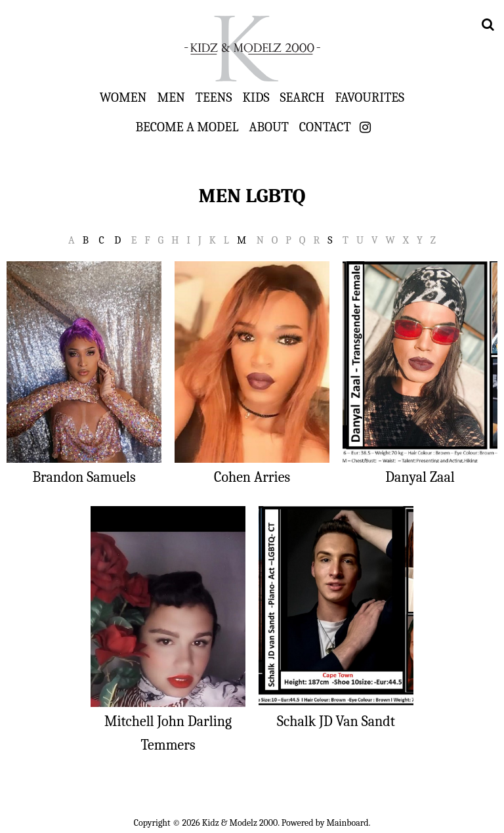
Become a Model (187, 127)
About (268, 127)
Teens (214, 97)
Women (123, 97)
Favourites (369, 97)
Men (171, 97)
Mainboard (348, 823)
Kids (256, 97)
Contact (325, 127)
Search (303, 97)
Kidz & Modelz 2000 (252, 49)
